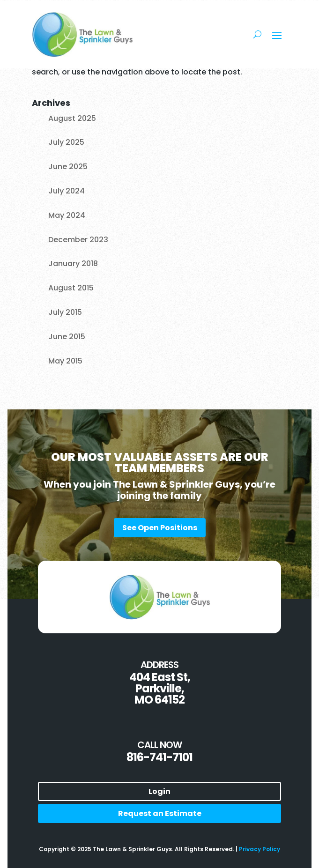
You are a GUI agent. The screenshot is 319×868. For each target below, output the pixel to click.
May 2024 (67, 215)
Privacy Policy (260, 849)
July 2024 (67, 191)
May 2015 (65, 361)
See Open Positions (160, 528)
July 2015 (65, 312)
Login (159, 791)
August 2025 (72, 118)
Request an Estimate (160, 813)
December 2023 (78, 240)
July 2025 (66, 142)
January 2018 (73, 263)
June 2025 (68, 167)
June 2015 (67, 337)
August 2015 (71, 288)
